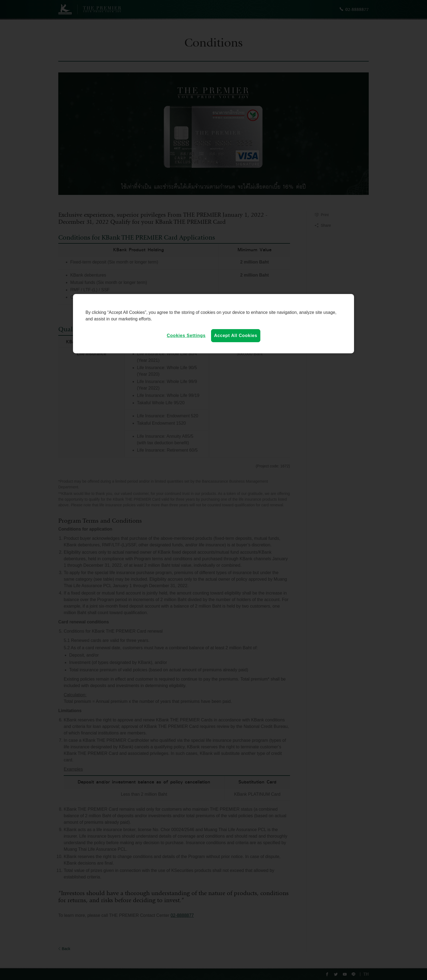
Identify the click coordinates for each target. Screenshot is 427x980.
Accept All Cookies (236, 336)
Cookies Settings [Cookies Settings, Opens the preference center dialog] (186, 336)
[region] (213, 324)
